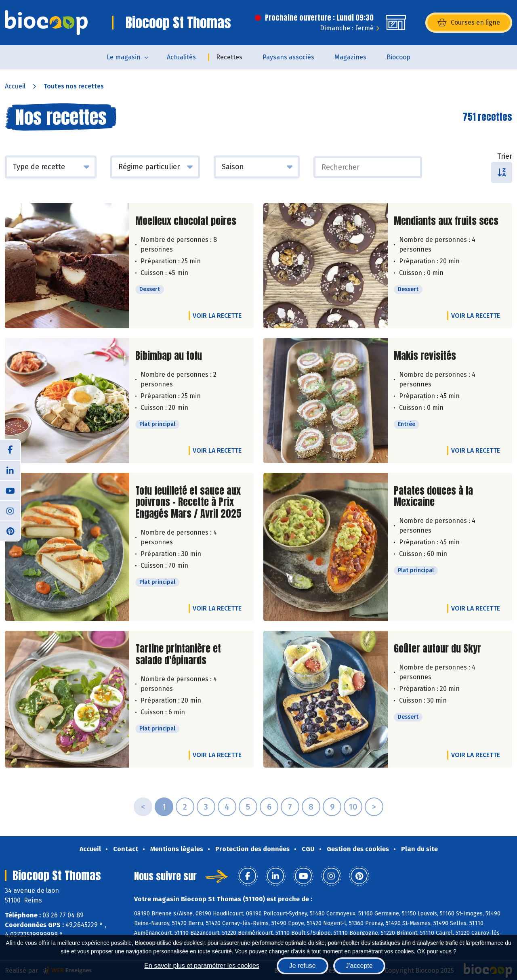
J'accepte (359, 966)
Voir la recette (217, 316)
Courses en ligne (469, 23)
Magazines (350, 57)
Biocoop (398, 57)
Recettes (229, 57)
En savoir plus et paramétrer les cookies (202, 966)
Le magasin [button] (124, 57)
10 (353, 807)
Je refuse (303, 966)
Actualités (181, 57)
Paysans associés (288, 57)
